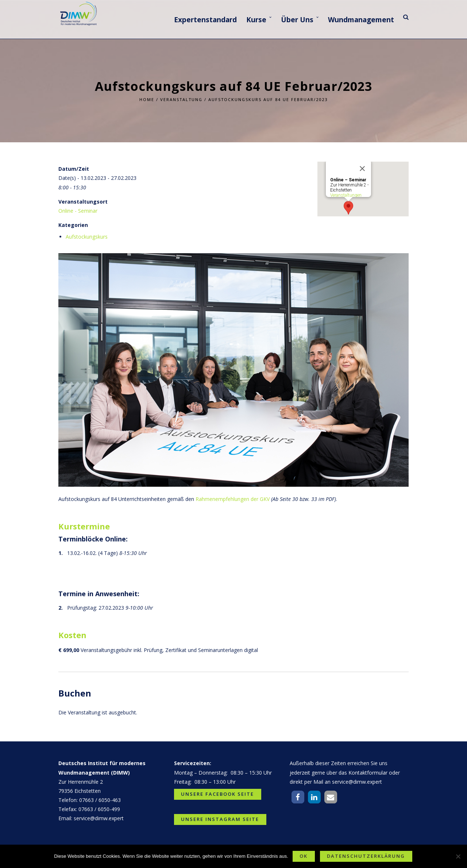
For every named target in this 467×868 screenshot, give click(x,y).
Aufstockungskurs (87, 237)
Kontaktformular (368, 773)
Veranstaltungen (346, 195)
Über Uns (297, 20)
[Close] (362, 169)
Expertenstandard (205, 20)
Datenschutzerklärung (366, 856)
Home (147, 99)
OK (304, 856)
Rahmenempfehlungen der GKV (233, 499)
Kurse (256, 20)
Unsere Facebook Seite (217, 794)
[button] (298, 797)
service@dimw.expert (99, 818)
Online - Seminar (78, 211)
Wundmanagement (361, 20)
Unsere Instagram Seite (220, 819)
